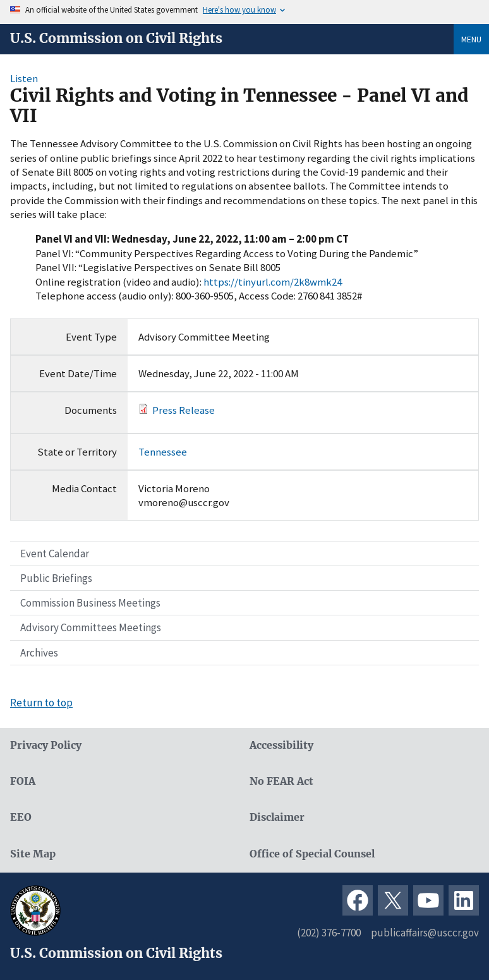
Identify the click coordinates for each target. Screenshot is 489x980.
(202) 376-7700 (329, 933)
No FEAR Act (281, 781)
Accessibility (281, 745)
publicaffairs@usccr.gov (425, 933)
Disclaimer (277, 817)
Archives (39, 653)
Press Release (184, 410)
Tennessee (163, 452)
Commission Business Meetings (90, 603)
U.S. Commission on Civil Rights (116, 39)
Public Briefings (56, 578)
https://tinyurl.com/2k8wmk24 (273, 282)
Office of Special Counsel (312, 854)
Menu (471, 39)
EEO (21, 817)
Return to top (41, 703)
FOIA (23, 781)
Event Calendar (55, 554)
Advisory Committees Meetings (91, 627)
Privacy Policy (46, 745)
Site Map (33, 854)
